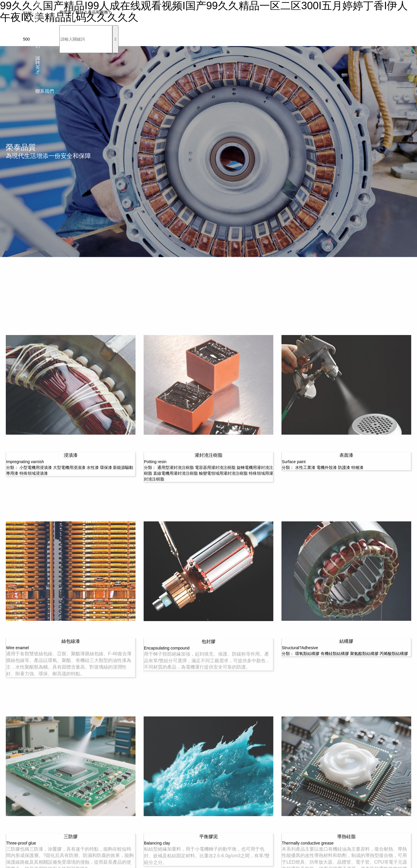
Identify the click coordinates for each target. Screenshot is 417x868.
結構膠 (346, 641)
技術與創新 (38, 13)
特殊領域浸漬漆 (34, 473)
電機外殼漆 (327, 467)
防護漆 (344, 467)
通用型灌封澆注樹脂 (175, 467)
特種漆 (357, 467)
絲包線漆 (71, 641)
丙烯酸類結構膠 (394, 654)
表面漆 (346, 455)
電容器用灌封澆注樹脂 (215, 467)
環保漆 (106, 467)
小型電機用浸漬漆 (36, 467)
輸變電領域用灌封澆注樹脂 (223, 473)
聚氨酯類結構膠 (364, 654)
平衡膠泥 (209, 837)
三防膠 (71, 837)
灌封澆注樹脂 (209, 455)
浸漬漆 (71, 455)
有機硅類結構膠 (335, 654)
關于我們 (38, 39)
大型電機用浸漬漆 (69, 467)
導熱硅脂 (346, 837)
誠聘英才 (38, 65)
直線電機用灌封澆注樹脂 (175, 473)
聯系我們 (45, 91)
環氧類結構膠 (307, 654)
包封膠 (209, 642)
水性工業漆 (305, 467)
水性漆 (93, 467)
